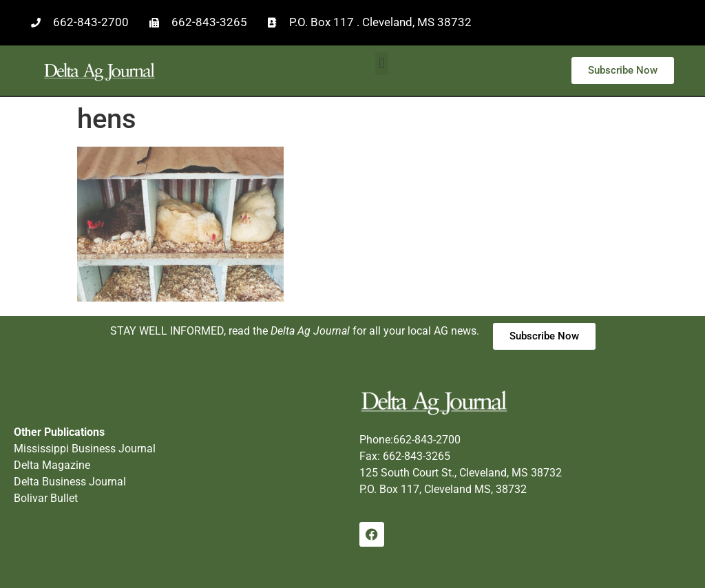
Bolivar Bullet (46, 498)
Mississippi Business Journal (85, 449)
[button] (382, 64)
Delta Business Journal (70, 482)
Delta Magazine (52, 465)
